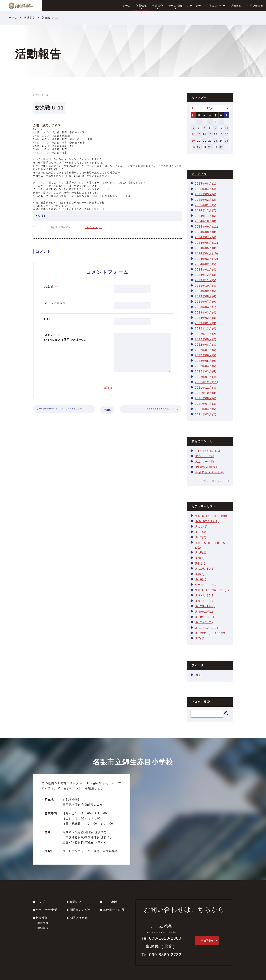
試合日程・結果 (114, 910)
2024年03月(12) (207, 259)
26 (193, 147)
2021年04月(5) (206, 409)
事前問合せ (207, 941)
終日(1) (200, 563)
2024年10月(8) (206, 221)
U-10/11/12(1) (205, 617)
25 (227, 141)
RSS (198, 675)
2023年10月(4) (206, 286)
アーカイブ (199, 174)
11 (227, 128)
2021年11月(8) (206, 388)
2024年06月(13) (207, 243)
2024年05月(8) (206, 248)
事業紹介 (75, 902)
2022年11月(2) (206, 334)
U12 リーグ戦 (205, 462)
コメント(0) (94, 227)
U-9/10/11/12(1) (207, 521)
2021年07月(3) (206, 404)
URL (48, 319)
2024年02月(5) (206, 264)
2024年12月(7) (206, 210)
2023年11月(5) (206, 280)
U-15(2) (201, 553)
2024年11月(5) (206, 216)
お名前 (51, 287)
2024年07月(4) (206, 237)
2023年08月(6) (206, 296)
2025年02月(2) (206, 200)
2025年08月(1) (206, 184)
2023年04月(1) (206, 307)
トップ (40, 902)
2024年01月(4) (206, 270)
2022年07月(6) (206, 350)
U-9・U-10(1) (205, 596)
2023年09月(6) (206, 291)
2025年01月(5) (206, 205)
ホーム (13, 18)
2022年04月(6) (206, 366)
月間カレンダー (80, 910)
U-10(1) (201, 579)
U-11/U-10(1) (205, 569)
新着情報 (42, 918)
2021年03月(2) (206, 414)
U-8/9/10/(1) (204, 612)
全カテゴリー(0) (206, 585)
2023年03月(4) (206, 313)
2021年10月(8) (206, 393)
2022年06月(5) (206, 355)
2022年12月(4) (206, 329)
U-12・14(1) (204, 622)
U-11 (42, 216)
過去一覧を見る (213, 481)
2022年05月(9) (206, 361)
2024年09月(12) (207, 227)
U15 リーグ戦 (205, 456)
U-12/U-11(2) (205, 606)
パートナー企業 (46, 910)
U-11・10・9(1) (207, 628)
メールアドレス (55, 303)
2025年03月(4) (206, 194)
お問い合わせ (79, 918)
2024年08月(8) (206, 232)
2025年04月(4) (206, 189)
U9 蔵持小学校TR (207, 467)
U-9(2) (200, 558)
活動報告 (30, 18)
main (107, 410)
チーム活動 (111, 902)
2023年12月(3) (206, 275)
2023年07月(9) (206, 302)
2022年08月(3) (206, 345)
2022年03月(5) (206, 371)
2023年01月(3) (206, 323)
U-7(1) (200, 639)
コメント (65, 338)
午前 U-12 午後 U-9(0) (211, 516)
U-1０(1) (201, 527)
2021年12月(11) (207, 382)
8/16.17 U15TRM (208, 451)
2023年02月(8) (206, 318)
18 (227, 134)
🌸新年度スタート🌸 (210, 472)
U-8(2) (200, 574)
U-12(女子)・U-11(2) (210, 633)
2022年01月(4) (206, 377)
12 (193, 134)
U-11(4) (201, 532)
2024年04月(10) (207, 253)
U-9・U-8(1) (204, 601)
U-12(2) (201, 537)
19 (193, 141)
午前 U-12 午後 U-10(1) (212, 590)
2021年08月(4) (206, 398)
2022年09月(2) (206, 339)
